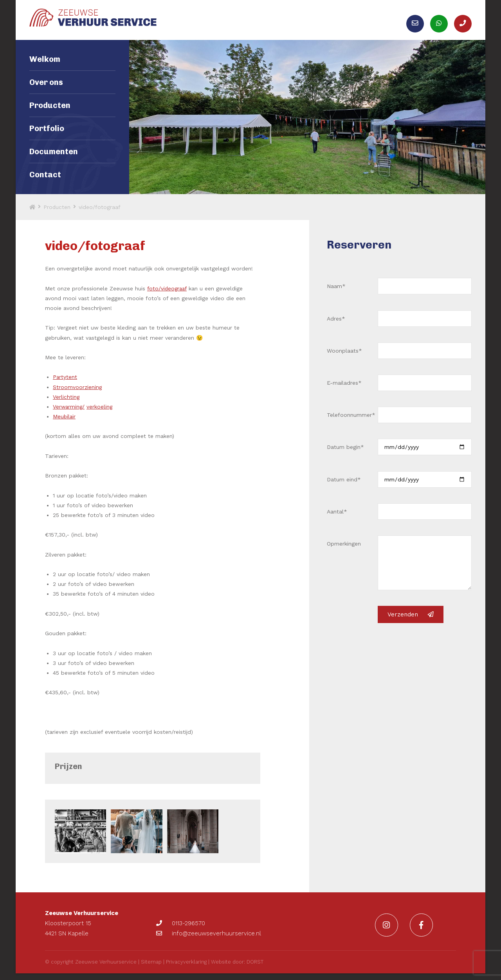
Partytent (65, 386)
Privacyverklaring (186, 968)
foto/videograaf (168, 297)
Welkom (45, 68)
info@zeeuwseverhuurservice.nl (209, 938)
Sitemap (151, 968)
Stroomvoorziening (78, 396)
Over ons (46, 92)
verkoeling (101, 416)
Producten (50, 115)
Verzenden (411, 624)
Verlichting (66, 406)
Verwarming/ (69, 416)
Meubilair (65, 426)
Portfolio (47, 138)
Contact (45, 184)
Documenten (54, 161)
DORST (255, 968)
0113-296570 (181, 928)
